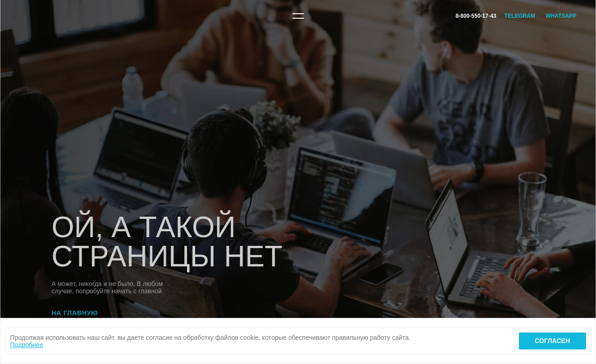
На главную (75, 313)
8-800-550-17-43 (476, 16)
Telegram (520, 16)
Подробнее (27, 345)
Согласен (552, 341)
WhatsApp (561, 16)
